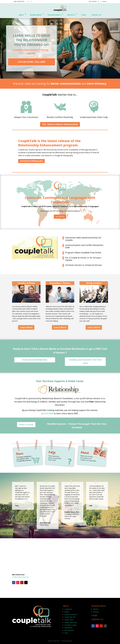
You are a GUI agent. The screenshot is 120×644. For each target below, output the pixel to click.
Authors (67, 612)
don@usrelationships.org (20, 577)
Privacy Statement (67, 641)
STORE (84, 15)
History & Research (71, 614)
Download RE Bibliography (31, 161)
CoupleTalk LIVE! (70, 617)
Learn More (26, 327)
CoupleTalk (68, 609)
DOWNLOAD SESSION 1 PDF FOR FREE (85, 362)
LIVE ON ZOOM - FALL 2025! (31, 62)
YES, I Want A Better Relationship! (60, 124)
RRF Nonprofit (69, 630)
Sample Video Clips (71, 622)
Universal (96, 612)
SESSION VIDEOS (36, 15)
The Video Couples (71, 625)
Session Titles (69, 620)
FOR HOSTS (71, 15)
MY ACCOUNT (93, 2)
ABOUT (21, 15)
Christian (96, 609)
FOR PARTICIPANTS (54, 15)
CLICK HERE (48, 413)
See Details (60, 217)
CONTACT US (96, 15)
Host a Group (26, 425)
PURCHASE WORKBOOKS (35, 360)
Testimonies (68, 628)
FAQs (66, 633)
